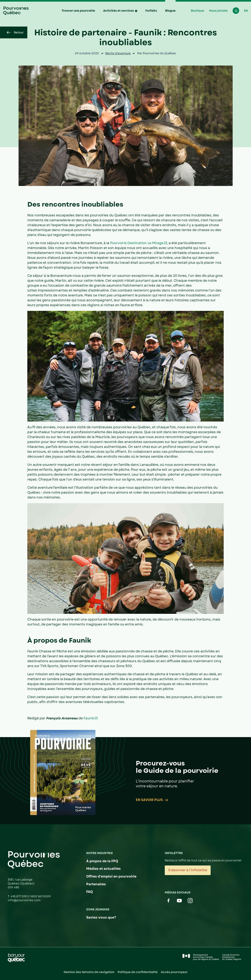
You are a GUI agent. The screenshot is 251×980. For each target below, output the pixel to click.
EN (246, 11)
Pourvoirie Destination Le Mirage (137, 243)
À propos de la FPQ (102, 861)
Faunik (89, 718)
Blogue (170, 11)
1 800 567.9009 (40, 896)
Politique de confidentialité (138, 972)
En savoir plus (152, 800)
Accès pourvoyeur (174, 972)
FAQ (90, 892)
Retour (15, 32)
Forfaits (151, 11)
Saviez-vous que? (101, 917)
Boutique (197, 11)
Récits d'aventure (118, 53)
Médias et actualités (103, 869)
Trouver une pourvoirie (78, 11)
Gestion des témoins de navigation (89, 972)
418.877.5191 (19, 896)
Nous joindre (218, 11)
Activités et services (119, 11)
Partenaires (96, 884)
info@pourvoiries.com (24, 900)
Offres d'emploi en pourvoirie (111, 876)
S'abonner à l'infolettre (188, 870)
